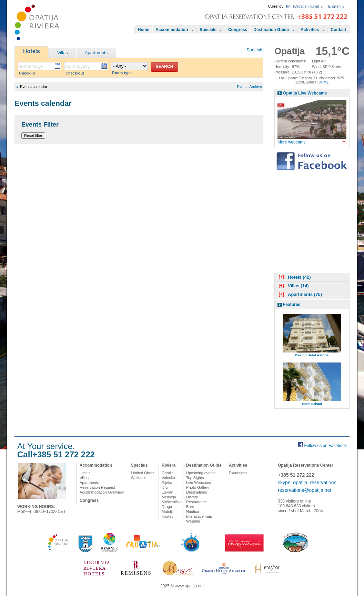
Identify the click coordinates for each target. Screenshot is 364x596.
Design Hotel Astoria (312, 355)
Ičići (165, 487)
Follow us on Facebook (326, 446)
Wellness (139, 478)
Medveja (169, 497)
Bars (190, 507)
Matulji (167, 511)
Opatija (168, 473)
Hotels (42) (294, 277)
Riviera (169, 465)
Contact (338, 30)
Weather (193, 521)
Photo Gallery (198, 487)
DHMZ (323, 82)
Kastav (168, 516)
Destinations (197, 492)
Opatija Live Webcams (305, 93)
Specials (208, 30)
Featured (292, 305)
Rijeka (167, 483)
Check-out (75, 73)
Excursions (238, 473)
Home (144, 30)
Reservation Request (97, 487)
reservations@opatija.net (305, 490)
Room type (122, 73)
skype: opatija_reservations (307, 483)
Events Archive (249, 87)
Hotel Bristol (312, 404)
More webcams (291, 142)
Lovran (168, 492)
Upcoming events (201, 473)
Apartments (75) (300, 294)
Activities (310, 30)
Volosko (168, 478)
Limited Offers (143, 473)
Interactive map (199, 516)
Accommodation (172, 30)
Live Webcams (199, 483)
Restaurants (196, 502)
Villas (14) (293, 286)
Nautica (193, 511)
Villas (63, 53)
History (192, 497)
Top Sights (195, 478)
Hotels (32, 51)
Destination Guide (271, 30)
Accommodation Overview (102, 492)
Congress (238, 30)
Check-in (27, 73)
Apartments (96, 53)
